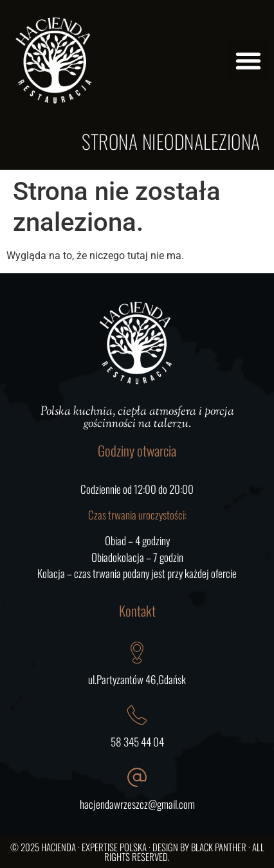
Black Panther (219, 847)
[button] (248, 60)
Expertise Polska (114, 847)
